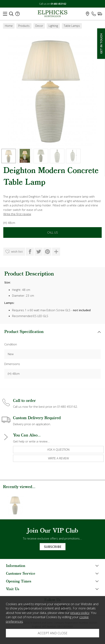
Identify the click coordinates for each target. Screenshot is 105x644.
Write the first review (17, 214)
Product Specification (24, 332)
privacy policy (80, 613)
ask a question (58, 449)
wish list (17, 251)
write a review (58, 458)
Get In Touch (101, 44)
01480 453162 (58, 4)
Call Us (53, 232)
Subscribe (53, 547)
